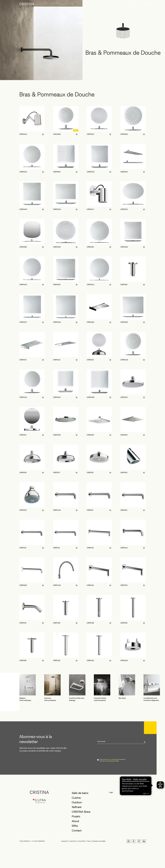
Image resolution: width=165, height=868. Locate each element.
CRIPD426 (90, 623)
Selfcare (77, 827)
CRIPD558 (57, 435)
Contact (77, 851)
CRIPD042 (57, 360)
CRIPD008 (57, 322)
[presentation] (113, 771)
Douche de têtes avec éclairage (114, 720)
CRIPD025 (124, 322)
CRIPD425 (57, 623)
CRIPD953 (124, 134)
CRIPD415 (90, 548)
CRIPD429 (124, 660)
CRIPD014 (23, 435)
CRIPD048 (124, 360)
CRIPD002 (23, 172)
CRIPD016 (90, 435)
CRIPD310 (124, 585)
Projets (76, 836)
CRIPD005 (91, 172)
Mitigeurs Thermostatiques (29, 720)
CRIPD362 (124, 247)
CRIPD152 (124, 473)
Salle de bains (80, 813)
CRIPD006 (23, 209)
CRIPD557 (124, 435)
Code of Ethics (82, 861)
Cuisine (76, 818)
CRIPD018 (23, 473)
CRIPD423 (90, 660)
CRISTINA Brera (81, 832)
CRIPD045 (57, 397)
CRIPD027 (90, 360)
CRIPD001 (90, 134)
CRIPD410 (90, 585)
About (75, 841)
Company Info (64, 861)
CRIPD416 (124, 285)
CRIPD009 (57, 209)
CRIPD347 (90, 209)
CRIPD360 (57, 247)
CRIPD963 (57, 172)
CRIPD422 (57, 660)
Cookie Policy (73, 861)
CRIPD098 (90, 397)
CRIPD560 (23, 585)
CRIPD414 (56, 548)
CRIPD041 (23, 360)
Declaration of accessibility (99, 861)
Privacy (89, 861)
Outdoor (77, 822)
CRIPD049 (23, 397)
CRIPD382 (90, 322)
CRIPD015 (124, 397)
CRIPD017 (57, 473)
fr (129, 4)
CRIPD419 (23, 623)
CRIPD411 (90, 510)
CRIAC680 (57, 134)
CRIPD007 (23, 322)
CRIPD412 (124, 510)
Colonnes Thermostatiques (71, 720)
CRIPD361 (90, 247)
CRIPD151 (90, 473)
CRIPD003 (23, 285)
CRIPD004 (91, 285)
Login (111, 812)
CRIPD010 (124, 209)
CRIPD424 (124, 548)
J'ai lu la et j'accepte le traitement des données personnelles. (112, 780)
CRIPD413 (23, 548)
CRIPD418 (124, 623)
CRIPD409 (57, 510)
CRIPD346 (23, 134)
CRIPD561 (23, 660)
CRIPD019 (124, 172)
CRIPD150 (23, 510)
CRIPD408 (57, 585)
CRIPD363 (57, 285)
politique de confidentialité (110, 779)
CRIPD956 (23, 247)
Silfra (75, 846)
